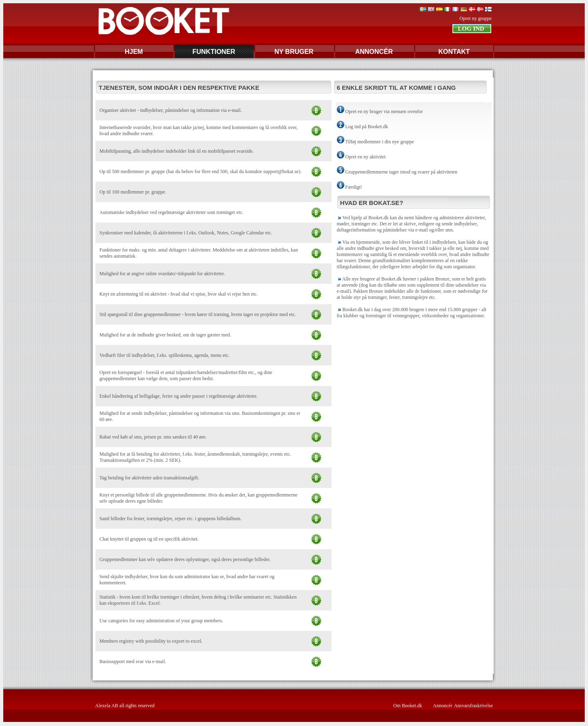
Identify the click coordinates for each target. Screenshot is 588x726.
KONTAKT (454, 52)
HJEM (134, 52)
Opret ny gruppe (476, 18)
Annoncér (442, 706)
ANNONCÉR (374, 52)
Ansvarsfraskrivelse (473, 706)
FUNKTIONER (214, 52)
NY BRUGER (294, 52)
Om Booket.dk (408, 706)
